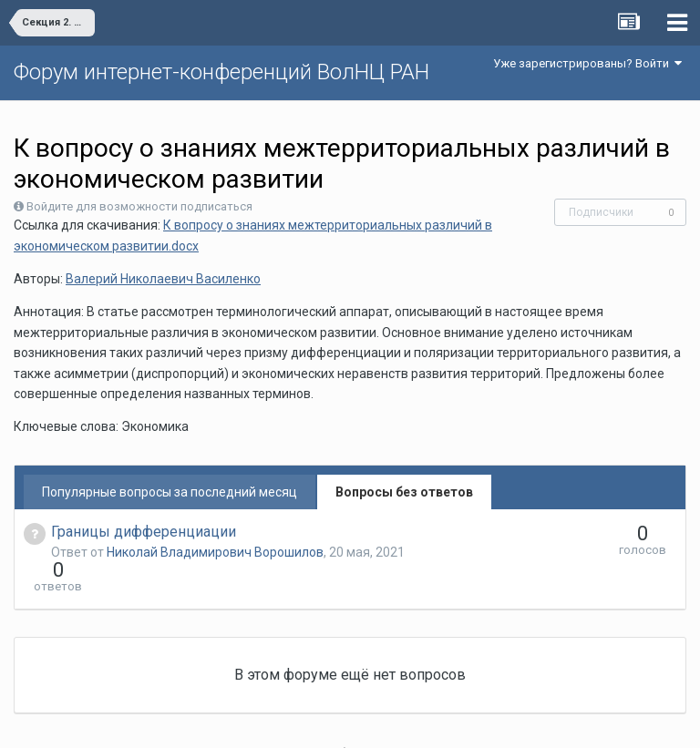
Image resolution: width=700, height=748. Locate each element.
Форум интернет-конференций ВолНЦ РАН (221, 72)
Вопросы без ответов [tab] (404, 492)
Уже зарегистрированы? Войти (587, 63)
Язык (294, 721)
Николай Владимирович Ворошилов (215, 552)
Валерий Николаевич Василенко (163, 279)
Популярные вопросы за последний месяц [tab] (170, 492)
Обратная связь (378, 721)
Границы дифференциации (144, 532)
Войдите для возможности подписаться (139, 206)
